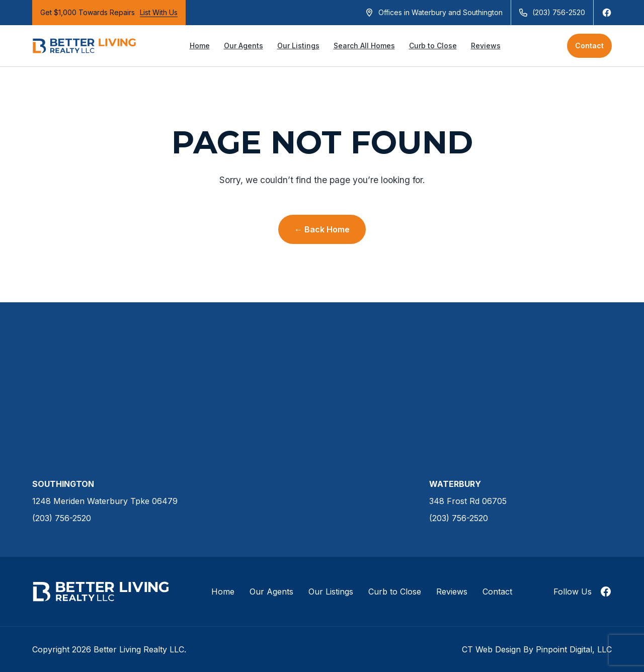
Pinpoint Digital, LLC (574, 649)
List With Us (159, 12)
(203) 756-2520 (559, 12)
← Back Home (322, 229)
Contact (589, 46)
